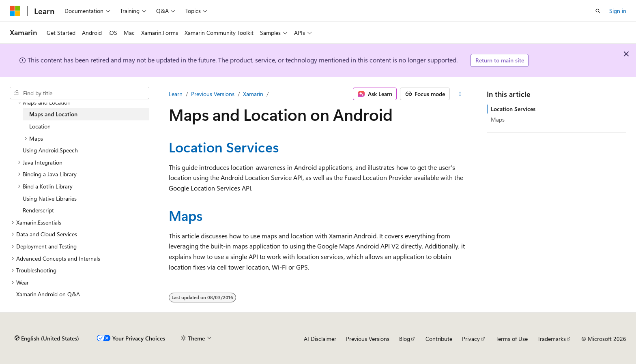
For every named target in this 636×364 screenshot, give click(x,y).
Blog (405, 339)
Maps (186, 215)
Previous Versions (213, 94)
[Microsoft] (15, 11)
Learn (176, 94)
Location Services (224, 147)
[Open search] (598, 11)
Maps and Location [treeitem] (53, 114)
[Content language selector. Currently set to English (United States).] (47, 338)
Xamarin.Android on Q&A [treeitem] (48, 294)
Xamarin (253, 94)
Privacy (471, 339)
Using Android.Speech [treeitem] (50, 150)
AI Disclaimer (320, 339)
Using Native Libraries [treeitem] (50, 198)
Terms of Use (512, 339)
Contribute (439, 339)
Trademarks (552, 339)
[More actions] (460, 94)
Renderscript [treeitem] (38, 210)
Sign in (618, 11)
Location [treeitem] (40, 126)
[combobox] (79, 93)
